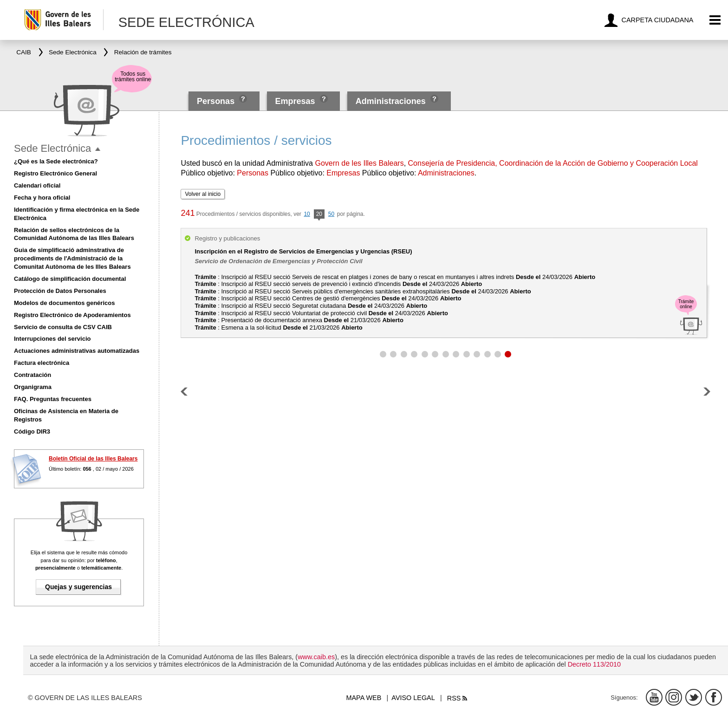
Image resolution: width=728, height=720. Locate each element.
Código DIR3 (32, 431)
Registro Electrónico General (55, 173)
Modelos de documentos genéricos (64, 303)
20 (319, 215)
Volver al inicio (203, 194)
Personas (217, 101)
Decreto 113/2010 (594, 664)
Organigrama (33, 387)
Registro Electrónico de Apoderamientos (72, 315)
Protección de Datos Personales (60, 291)
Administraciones (391, 101)
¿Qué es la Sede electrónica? (56, 161)
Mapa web (364, 698)
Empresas (295, 101)
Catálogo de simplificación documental (70, 279)
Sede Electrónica (52, 148)
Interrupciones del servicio (52, 339)
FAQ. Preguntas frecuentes (53, 399)
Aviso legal (413, 698)
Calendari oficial (37, 185)
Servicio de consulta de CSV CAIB (63, 327)
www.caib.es (316, 657)
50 (331, 214)
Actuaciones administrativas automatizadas (77, 351)
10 (307, 214)
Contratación (32, 375)
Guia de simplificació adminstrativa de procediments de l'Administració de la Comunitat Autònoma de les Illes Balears (72, 258)
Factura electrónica (42, 363)
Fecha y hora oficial (42, 198)
